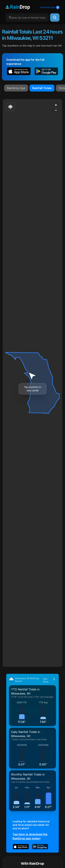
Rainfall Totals (42, 88)
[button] (19, 72)
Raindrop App (16, 88)
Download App (50, 7)
